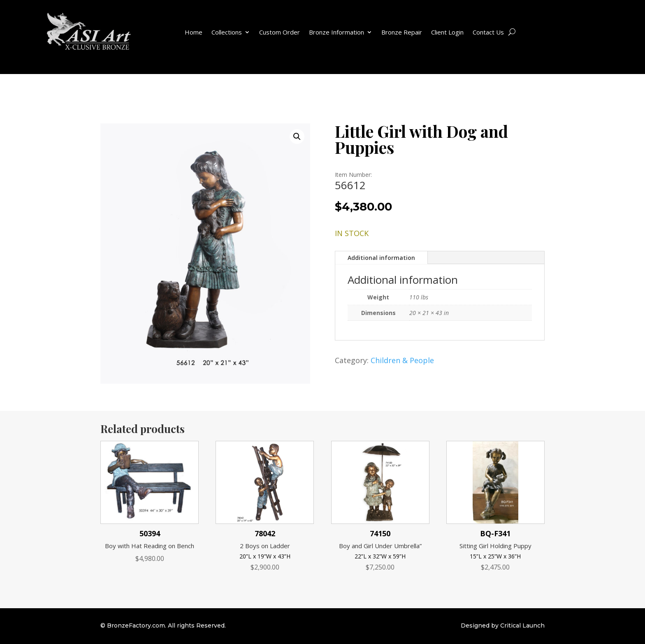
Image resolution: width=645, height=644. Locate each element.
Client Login (447, 32)
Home (194, 32)
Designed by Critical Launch (503, 625)
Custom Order (280, 32)
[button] (297, 137)
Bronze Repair (402, 32)
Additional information (381, 258)
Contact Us (488, 32)
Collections (227, 32)
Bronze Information (336, 32)
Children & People (402, 360)
